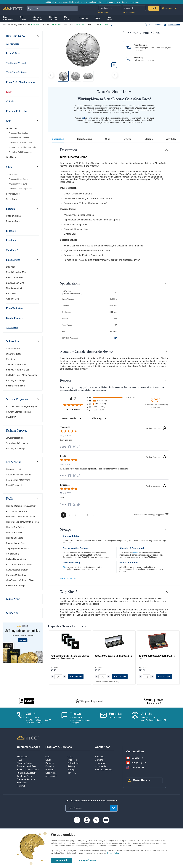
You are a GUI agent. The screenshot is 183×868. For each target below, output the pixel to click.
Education (22, 783)
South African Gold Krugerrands (22, 147)
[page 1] (63, 515)
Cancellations (13, 554)
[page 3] (76, 515)
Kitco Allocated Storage (17, 570)
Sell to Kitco (14, 341)
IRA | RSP (11, 417)
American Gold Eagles (18, 133)
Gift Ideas (11, 101)
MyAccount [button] (68, 18)
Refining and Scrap (15, 380)
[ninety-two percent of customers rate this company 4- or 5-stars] (156, 403)
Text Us (75, 714)
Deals (9, 92)
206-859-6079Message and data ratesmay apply (80, 720)
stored (136, 553)
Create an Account (26, 779)
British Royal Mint (15, 278)
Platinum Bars (13, 221)
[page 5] (88, 515)
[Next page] (94, 515)
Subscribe (12, 613)
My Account (13, 462)
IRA (115, 338)
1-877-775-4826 (148, 60)
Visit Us (146, 714)
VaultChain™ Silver (16, 72)
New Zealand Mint (15, 288)
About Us (99, 757)
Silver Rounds (13, 194)
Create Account (170, 8)
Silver (9, 167)
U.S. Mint (11, 267)
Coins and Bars (13, 349)
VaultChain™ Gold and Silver (20, 580)
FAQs (10, 499)
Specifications (84, 139)
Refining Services (17, 430)
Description (58, 139)
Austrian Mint (12, 299)
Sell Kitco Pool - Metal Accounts (21, 375)
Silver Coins (12, 174)
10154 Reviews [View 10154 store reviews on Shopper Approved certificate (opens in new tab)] (76, 409)
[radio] (114, 398)
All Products (12, 44)
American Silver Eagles (19, 179)
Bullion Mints (13, 260)
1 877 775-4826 (155, 25)
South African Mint (15, 283)
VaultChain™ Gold (16, 63)
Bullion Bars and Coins (17, 559)
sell (83, 118)
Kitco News (13, 599)
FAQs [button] (97, 18)
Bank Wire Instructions (28, 770)
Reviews (127, 139)
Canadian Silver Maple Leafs (21, 189)
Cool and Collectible (17, 111)
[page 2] (70, 515)
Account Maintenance (17, 511)
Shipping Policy (24, 763)
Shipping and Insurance (17, 548)
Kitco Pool (72, 760)
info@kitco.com (174, 25)
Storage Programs (17, 399)
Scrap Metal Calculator (17, 443)
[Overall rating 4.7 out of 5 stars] (73, 405)
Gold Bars (11, 157)
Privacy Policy (113, 853)
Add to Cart (76, 676)
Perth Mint (11, 294)
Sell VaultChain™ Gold (17, 364)
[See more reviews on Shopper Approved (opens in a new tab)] (79, 447)
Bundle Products (15, 318)
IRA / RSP (72, 773)
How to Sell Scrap (15, 538)
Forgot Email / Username (18, 480)
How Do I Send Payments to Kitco (22, 522)
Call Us (31, 714)
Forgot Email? (103, 12)
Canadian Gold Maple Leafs (21, 143)
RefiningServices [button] (53, 18)
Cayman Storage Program (19, 412)
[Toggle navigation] (38, 36)
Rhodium (11, 240)
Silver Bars (11, 199)
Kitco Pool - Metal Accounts (21, 82)
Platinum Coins (13, 216)
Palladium (11, 231)
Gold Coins (11, 128)
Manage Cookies (87, 860)
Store (65, 567)
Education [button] (83, 18)
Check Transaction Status (18, 475)
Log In (154, 8)
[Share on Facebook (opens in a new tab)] (70, 447)
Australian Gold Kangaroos (20, 152)
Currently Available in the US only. (107, 682)
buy (89, 118)
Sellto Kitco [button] (23, 18)
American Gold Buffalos (19, 138)
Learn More (68, 579)
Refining (72, 766)
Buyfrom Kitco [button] (8, 18)
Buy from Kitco (15, 36)
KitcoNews (109, 18)
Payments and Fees (16, 543)
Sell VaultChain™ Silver (18, 370)
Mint (107, 139)
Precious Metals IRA (16, 575)
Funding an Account (27, 773)
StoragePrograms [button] (38, 18)
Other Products (13, 354)
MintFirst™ (12, 250)
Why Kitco (171, 139)
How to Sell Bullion (15, 533)
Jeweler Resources (15, 438)
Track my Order (24, 776)
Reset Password (129, 12)
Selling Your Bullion (15, 386)
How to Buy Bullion (15, 527)
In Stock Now (13, 53)
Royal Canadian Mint (16, 272)
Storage (149, 139)
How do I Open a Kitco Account (21, 506)
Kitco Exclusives (15, 308)
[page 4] (82, 515)
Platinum (11, 209)
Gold (9, 121)
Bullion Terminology (15, 586)
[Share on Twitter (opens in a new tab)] (74, 447)
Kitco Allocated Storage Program (22, 406)
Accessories (12, 328)
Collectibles (51, 773)
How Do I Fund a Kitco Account (21, 517)
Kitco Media (101, 766)
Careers (99, 760)
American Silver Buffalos (19, 184)
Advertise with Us (103, 770)
